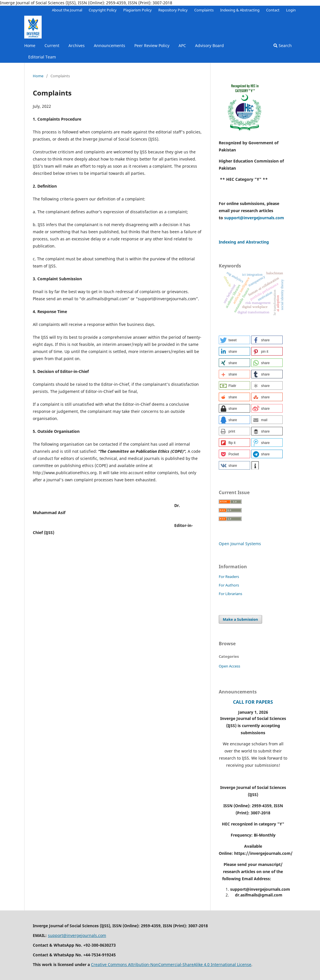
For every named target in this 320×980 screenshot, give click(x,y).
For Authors (229, 585)
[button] (234, 340)
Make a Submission (240, 619)
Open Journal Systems (240, 544)
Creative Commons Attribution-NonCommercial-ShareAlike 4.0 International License (171, 964)
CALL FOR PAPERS (253, 702)
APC (182, 45)
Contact (273, 10)
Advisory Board (209, 45)
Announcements (110, 45)
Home (30, 45)
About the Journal (67, 10)
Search (283, 45)
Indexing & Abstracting (240, 10)
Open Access (229, 666)
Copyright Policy (103, 10)
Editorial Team (42, 57)
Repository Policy (173, 10)
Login (291, 10)
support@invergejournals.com (254, 218)
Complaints (204, 10)
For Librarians (230, 594)
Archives (77, 45)
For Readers (229, 577)
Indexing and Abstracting (244, 242)
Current (52, 45)
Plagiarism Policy (137, 10)
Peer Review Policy (152, 45)
